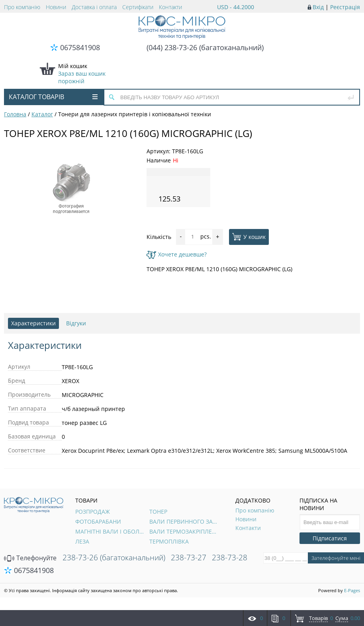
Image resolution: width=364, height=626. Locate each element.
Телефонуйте (30, 558)
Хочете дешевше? (177, 254)
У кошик (249, 237)
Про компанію (22, 7)
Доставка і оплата (94, 7)
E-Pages (352, 590)
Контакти (170, 7)
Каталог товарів (53, 97)
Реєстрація (345, 7)
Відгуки (76, 323)
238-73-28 (230, 558)
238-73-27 (189, 558)
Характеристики (33, 323)
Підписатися (330, 538)
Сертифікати (138, 7)
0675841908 (80, 47)
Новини (56, 7)
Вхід (318, 7)
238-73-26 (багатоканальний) (114, 558)
